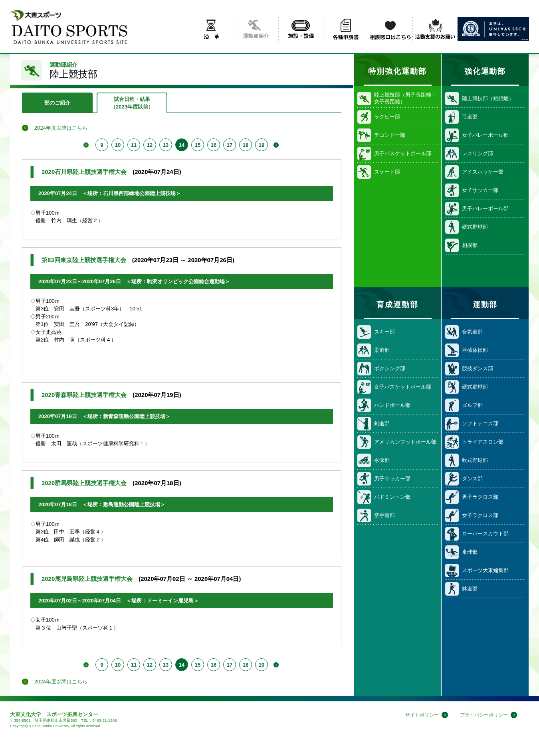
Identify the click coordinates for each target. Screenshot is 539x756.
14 (182, 145)
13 (166, 145)
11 (134, 145)
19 (262, 145)
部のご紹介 (57, 103)
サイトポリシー (417, 715)
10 (118, 145)
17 (230, 145)
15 (198, 145)
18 (246, 145)
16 (214, 145)
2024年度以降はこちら (61, 128)
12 (150, 145)
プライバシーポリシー (482, 715)
